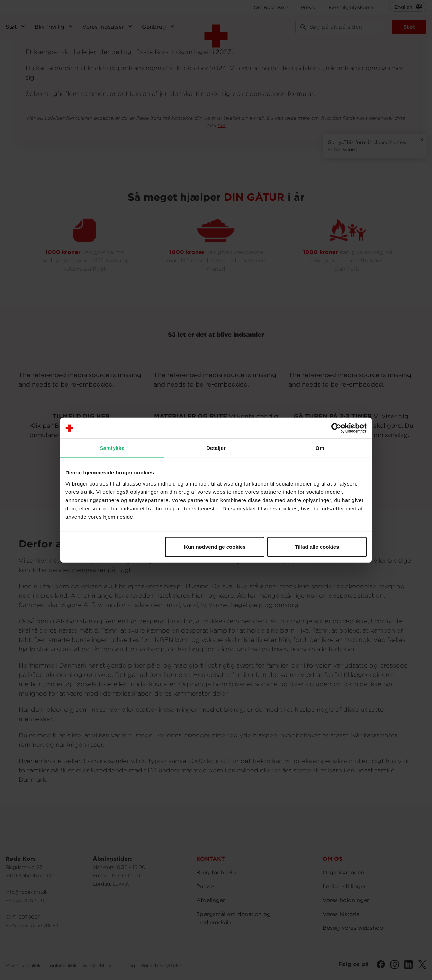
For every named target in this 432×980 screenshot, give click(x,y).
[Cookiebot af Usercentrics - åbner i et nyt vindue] (336, 428)
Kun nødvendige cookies (215, 547)
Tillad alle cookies (317, 547)
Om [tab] (320, 448)
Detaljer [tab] (216, 448)
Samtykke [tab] (112, 448)
